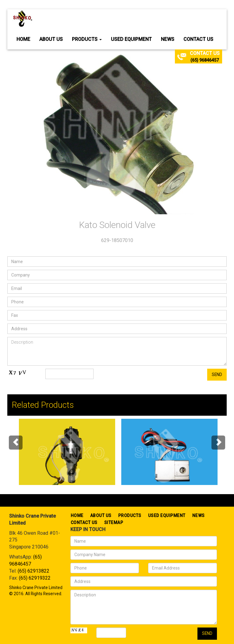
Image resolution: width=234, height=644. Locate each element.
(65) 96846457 (205, 60)
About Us (51, 39)
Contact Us (198, 39)
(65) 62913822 (34, 571)
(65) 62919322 (35, 578)
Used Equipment (131, 39)
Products (87, 39)
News (168, 39)
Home (23, 39)
